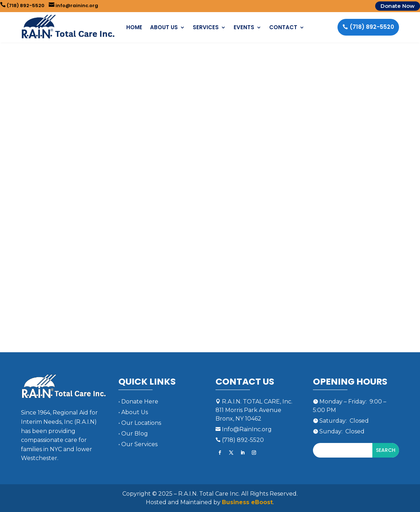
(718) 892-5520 (22, 6)
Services (206, 27)
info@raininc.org (73, 6)
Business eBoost (247, 502)
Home (134, 27)
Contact (283, 27)
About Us (164, 27)
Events (244, 27)
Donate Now (398, 6)
